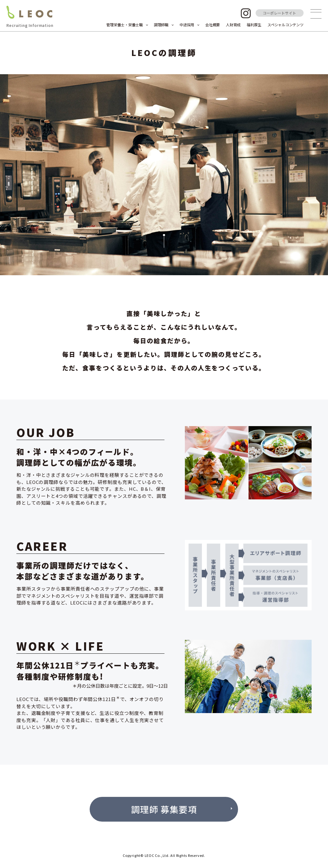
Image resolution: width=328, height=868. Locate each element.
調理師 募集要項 (164, 809)
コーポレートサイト (279, 13)
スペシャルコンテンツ (285, 25)
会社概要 (213, 25)
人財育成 (233, 25)
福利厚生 (254, 25)
